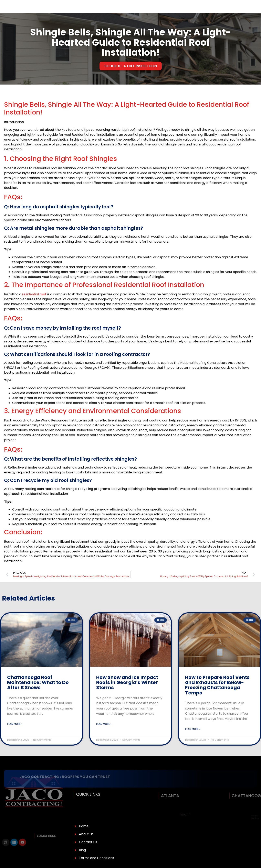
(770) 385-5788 (212, 11)
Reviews (139, 11)
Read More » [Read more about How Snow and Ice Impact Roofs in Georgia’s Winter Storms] (104, 733)
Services (72, 11)
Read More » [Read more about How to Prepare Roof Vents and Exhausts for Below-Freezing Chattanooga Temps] (193, 738)
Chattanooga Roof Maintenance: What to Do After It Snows (38, 692)
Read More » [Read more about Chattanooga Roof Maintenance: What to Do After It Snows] (15, 733)
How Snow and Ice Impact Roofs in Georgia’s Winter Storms (127, 692)
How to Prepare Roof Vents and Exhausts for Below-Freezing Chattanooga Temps (217, 694)
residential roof (34, 303)
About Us (49, 11)
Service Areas (118, 11)
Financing (94, 11)
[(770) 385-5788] (196, 11)
